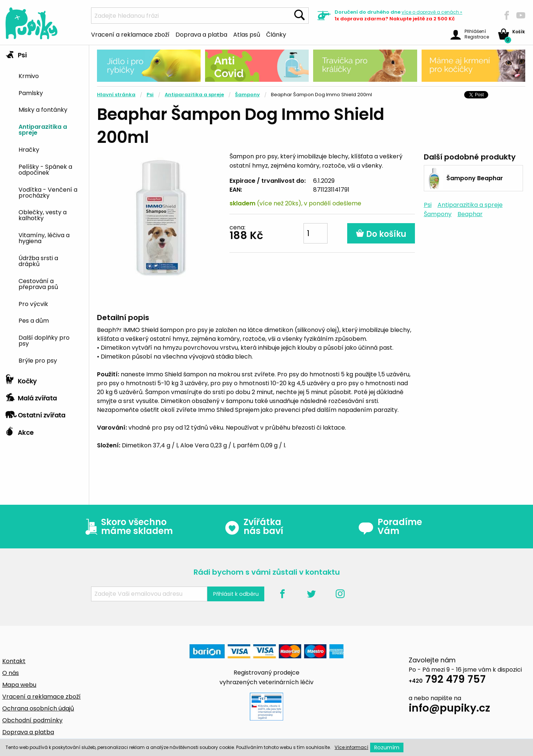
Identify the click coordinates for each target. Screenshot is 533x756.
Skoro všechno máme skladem (127, 527)
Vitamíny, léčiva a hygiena (44, 238)
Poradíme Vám (390, 527)
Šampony (247, 95)
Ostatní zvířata (36, 413)
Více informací (351, 747)
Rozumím (387, 747)
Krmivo (29, 75)
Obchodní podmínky (32, 720)
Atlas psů (247, 34)
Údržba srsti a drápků (38, 261)
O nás (11, 673)
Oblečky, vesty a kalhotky (43, 215)
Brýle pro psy (38, 360)
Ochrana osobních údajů (38, 708)
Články (276, 34)
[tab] (44, 208)
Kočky (21, 379)
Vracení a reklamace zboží (130, 34)
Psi (16, 53)
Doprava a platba (201, 34)
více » (432, 12)
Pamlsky (31, 93)
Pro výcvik (33, 303)
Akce (19, 431)
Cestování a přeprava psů (38, 283)
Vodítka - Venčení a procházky (48, 192)
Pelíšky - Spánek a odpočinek (45, 169)
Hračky (29, 149)
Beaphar (470, 214)
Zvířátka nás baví (254, 527)
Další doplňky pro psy (44, 340)
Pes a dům (34, 320)
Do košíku (381, 234)
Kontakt (14, 661)
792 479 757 (447, 680)
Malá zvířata (31, 396)
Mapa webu (19, 685)
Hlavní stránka (116, 95)
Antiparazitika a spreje (43, 129)
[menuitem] (51, 75)
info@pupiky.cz (449, 709)
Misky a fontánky (43, 109)
